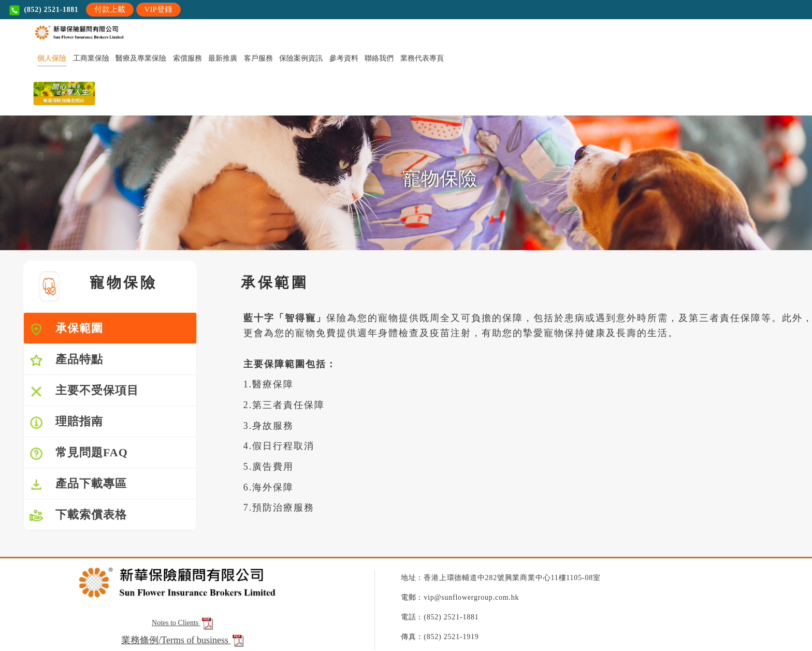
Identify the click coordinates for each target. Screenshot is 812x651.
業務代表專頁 (422, 58)
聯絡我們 (379, 58)
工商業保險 (91, 58)
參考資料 (344, 58)
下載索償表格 (78, 516)
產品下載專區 (78, 484)
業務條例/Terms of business (176, 640)
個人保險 (52, 58)
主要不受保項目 (84, 391)
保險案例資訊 (301, 58)
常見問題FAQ (78, 453)
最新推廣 (223, 58)
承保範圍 (66, 329)
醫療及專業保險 (141, 58)
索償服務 (187, 58)
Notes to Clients (183, 623)
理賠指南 (66, 422)
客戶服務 (258, 58)
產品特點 (66, 360)
